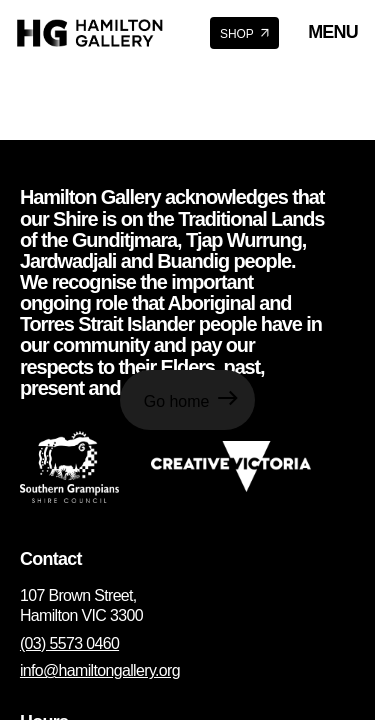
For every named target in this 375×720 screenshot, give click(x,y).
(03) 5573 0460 (69, 643)
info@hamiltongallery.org (100, 670)
